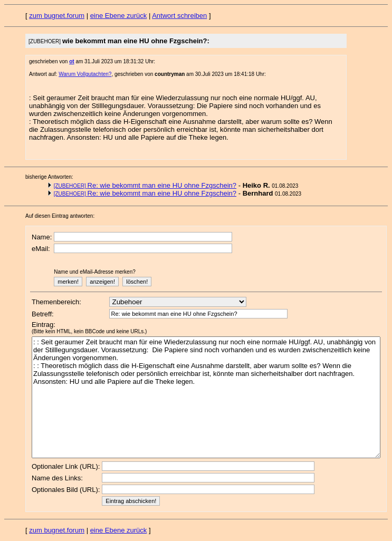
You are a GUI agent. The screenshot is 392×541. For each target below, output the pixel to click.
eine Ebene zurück (119, 16)
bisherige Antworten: (49, 177)
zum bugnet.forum (57, 16)
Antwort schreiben (179, 16)
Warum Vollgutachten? (85, 74)
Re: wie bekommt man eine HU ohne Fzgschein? (145, 185)
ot (71, 61)
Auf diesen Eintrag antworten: (60, 216)
